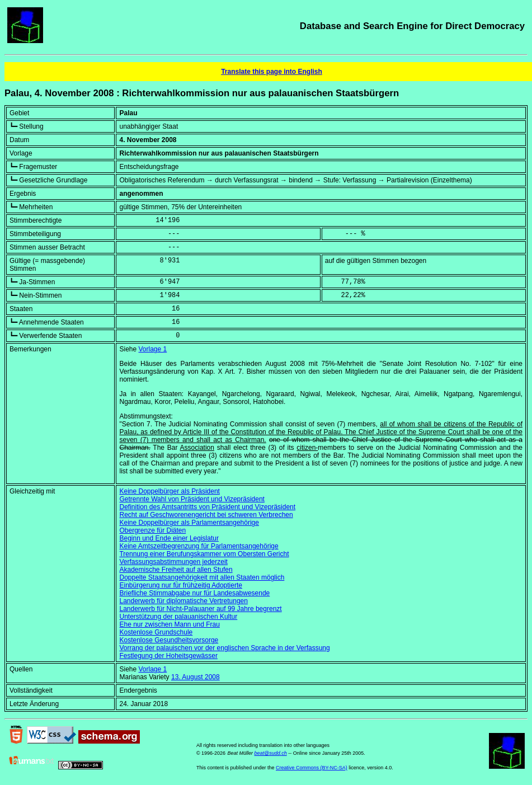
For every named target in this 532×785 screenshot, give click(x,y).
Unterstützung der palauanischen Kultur (178, 617)
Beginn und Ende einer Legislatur (169, 538)
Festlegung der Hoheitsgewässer (168, 656)
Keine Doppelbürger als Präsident (169, 491)
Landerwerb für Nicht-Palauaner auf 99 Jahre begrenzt (200, 609)
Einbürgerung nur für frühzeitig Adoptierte (180, 585)
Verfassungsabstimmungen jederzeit (173, 562)
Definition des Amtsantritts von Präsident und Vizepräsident (207, 507)
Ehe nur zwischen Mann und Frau (169, 624)
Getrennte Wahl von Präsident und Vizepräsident (192, 499)
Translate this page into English (272, 72)
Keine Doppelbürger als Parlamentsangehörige (189, 523)
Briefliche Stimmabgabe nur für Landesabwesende (194, 593)
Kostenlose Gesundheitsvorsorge (169, 640)
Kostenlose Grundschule (156, 632)
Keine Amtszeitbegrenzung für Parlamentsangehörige (199, 546)
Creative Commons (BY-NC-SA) (312, 768)
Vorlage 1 (153, 349)
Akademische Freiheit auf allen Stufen (176, 570)
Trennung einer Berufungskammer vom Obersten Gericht (204, 554)
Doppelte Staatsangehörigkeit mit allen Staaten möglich (202, 577)
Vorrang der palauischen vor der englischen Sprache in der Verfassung (224, 648)
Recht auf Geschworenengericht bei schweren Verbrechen (206, 515)
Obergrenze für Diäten (152, 530)
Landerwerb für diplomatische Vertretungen (183, 601)
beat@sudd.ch (270, 753)
